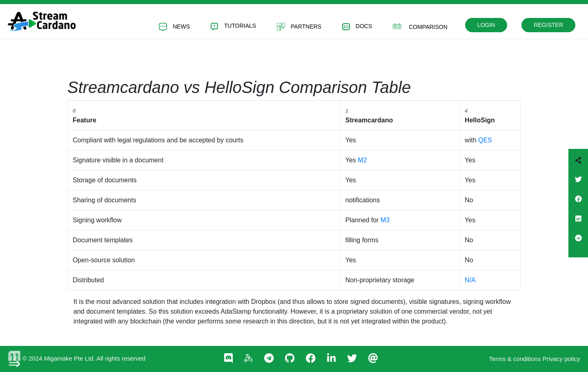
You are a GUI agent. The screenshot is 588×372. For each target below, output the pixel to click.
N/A (470, 280)
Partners (299, 27)
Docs (357, 27)
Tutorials (233, 26)
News (174, 27)
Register (548, 25)
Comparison (420, 26)
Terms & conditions (515, 359)
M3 (385, 220)
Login (486, 25)
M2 (362, 160)
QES (485, 140)
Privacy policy (561, 359)
